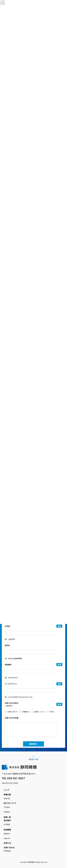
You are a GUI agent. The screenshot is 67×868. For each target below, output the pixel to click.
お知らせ (7, 843)
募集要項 (7, 834)
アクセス (7, 851)
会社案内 (7, 820)
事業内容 (7, 794)
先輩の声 (7, 838)
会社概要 (7, 824)
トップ (6, 790)
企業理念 (7, 812)
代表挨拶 (7, 807)
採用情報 (7, 830)
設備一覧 (7, 817)
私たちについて (10, 803)
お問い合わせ (9, 847)
